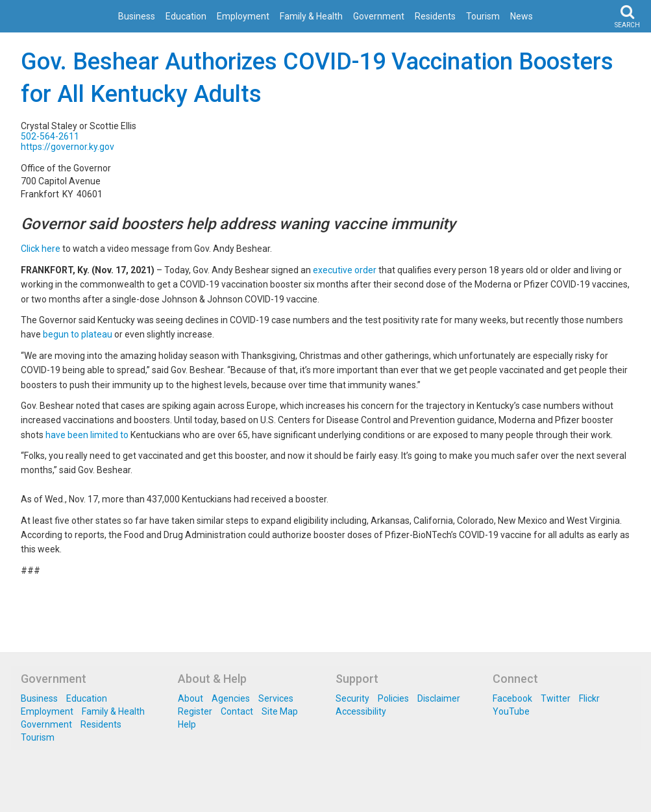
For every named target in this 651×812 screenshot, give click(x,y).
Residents (435, 16)
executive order (345, 270)
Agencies (231, 698)
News (522, 16)
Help (187, 724)
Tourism (483, 16)
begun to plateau (78, 334)
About (190, 698)
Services (276, 698)
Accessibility (361, 711)
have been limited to (87, 435)
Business (137, 16)
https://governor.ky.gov (68, 147)
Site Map (280, 711)
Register (195, 711)
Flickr (589, 698)
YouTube (511, 711)
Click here (41, 249)
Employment (243, 16)
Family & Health (311, 16)
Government (379, 16)
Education (186, 16)
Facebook (512, 698)
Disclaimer (439, 698)
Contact (237, 711)
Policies (393, 698)
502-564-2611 (50, 136)
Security (352, 698)
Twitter (556, 698)
